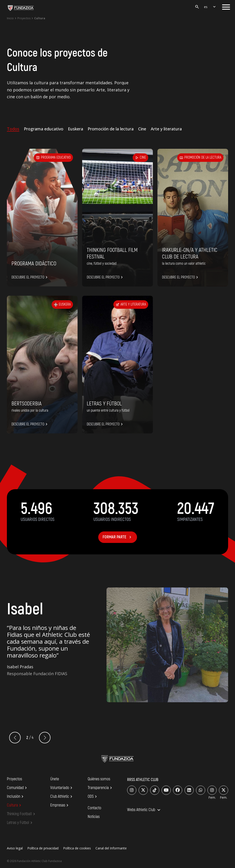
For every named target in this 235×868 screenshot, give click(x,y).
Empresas (60, 805)
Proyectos (24, 18)
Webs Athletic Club (144, 810)
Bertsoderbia (27, 404)
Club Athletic (62, 797)
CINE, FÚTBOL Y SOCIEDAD (102, 264)
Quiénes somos (99, 779)
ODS (93, 797)
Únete (55, 779)
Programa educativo (44, 129)
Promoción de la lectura (111, 129)
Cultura (15, 805)
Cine (142, 129)
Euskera (76, 129)
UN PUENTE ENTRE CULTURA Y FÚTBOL (108, 410)
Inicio (10, 18)
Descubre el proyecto (30, 277)
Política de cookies (77, 848)
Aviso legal (15, 848)
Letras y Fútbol (104, 404)
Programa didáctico (34, 264)
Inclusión (16, 797)
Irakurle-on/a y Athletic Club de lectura (190, 253)
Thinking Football (22, 814)
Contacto (94, 808)
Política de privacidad (43, 848)
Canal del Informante (111, 848)
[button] (45, 738)
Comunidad (18, 788)
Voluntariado (62, 788)
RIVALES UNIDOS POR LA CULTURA (30, 410)
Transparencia (101, 788)
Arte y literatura (166, 129)
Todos (13, 129)
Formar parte (118, 537)
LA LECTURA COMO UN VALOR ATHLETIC (184, 264)
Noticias (94, 817)
